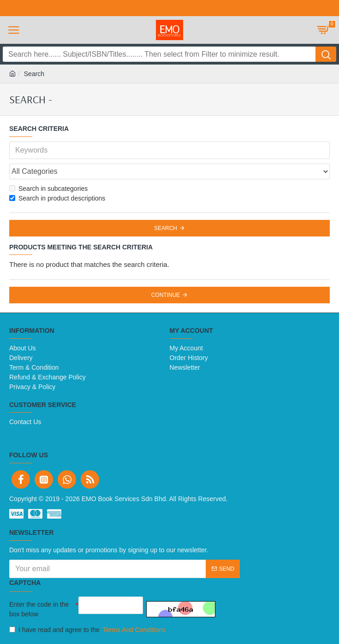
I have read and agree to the (88, 630)
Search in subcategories (48, 189)
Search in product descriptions (57, 198)
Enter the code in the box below (39, 609)
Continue (166, 295)
